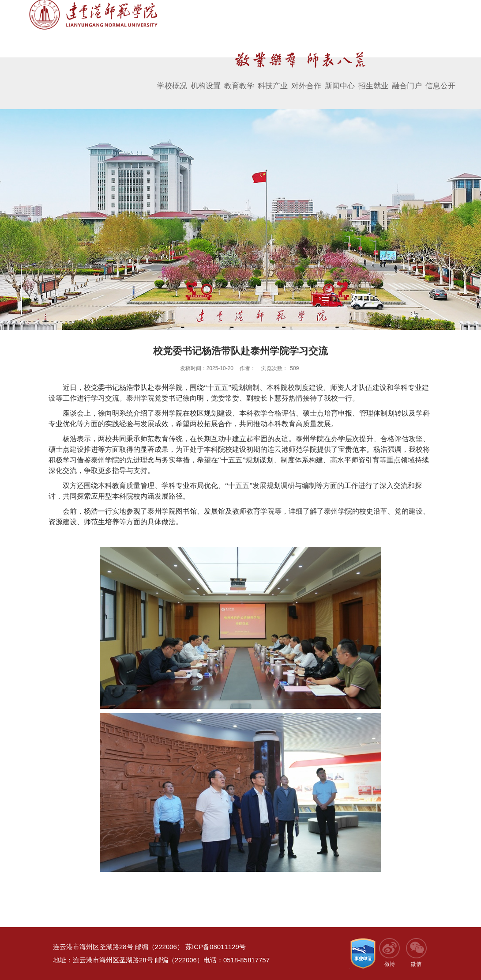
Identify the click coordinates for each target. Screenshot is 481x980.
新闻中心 (340, 78)
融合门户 (407, 78)
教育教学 (239, 78)
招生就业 (373, 78)
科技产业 (273, 78)
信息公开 (440, 78)
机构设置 (206, 78)
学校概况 (172, 78)
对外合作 (306, 78)
